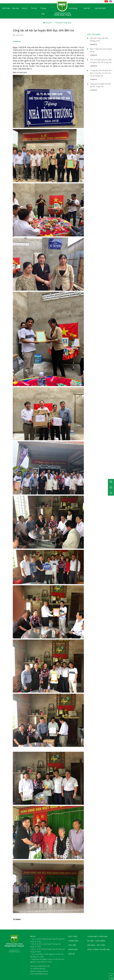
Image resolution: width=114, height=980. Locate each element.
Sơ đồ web (73, 949)
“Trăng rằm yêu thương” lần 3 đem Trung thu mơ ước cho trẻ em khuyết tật (101, 73)
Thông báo (43, 11)
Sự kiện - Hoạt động (96, 941)
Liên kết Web (100, 8)
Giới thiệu (6, 8)
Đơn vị (25, 8)
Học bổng (73, 8)
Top (111, 977)
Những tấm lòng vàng (63, 23)
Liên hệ (87, 8)
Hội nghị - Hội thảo (96, 945)
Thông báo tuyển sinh (97, 936)
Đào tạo (15, 8)
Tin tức (34, 8)
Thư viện (72, 945)
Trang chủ (48, 23)
